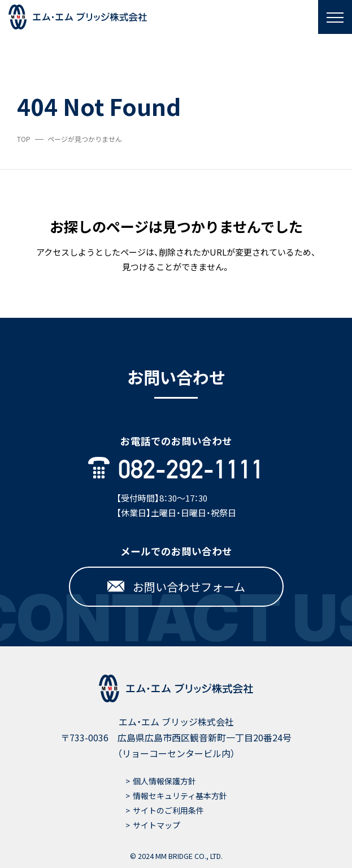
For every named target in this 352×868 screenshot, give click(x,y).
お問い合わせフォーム (176, 587)
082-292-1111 (176, 469)
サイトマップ (157, 825)
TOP (24, 139)
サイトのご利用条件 (168, 810)
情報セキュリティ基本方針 (180, 796)
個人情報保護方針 (164, 781)
